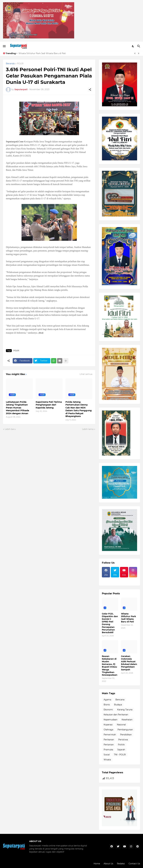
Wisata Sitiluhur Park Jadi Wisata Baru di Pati (42, 53)
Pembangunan (125, 730)
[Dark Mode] (133, 46)
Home (97, 864)
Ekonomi (108, 710)
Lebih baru (10, 429)
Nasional (121, 725)
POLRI (20, 64)
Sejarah (121, 750)
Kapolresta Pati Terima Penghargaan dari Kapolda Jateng (49, 405)
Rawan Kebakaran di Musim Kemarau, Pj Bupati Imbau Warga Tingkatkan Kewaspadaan (110, 666)
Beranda (10, 64)
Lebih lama (88, 429)
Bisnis (107, 705)
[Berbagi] (90, 90)
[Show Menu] (4, 46)
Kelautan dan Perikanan (116, 715)
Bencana (120, 700)
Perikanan (109, 740)
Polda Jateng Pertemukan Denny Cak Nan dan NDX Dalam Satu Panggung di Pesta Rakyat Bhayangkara (79, 409)
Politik (121, 745)
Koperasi (108, 725)
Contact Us (134, 864)
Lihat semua (86, 374)
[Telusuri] (139, 46)
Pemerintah (110, 735)
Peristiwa (123, 740)
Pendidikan (126, 735)
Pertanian (109, 745)
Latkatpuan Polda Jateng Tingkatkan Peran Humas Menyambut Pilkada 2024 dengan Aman (17, 408)
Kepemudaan (110, 720)
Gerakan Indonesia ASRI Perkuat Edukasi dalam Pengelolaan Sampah (129, 663)
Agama (107, 700)
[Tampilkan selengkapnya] (66, 361)
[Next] (139, 53)
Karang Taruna (125, 710)
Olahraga (108, 730)
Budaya (118, 705)
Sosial (107, 755)
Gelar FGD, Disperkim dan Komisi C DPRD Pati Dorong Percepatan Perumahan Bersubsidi (110, 623)
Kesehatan (127, 720)
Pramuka (108, 750)
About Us (108, 864)
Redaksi (121, 864)
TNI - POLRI (120, 755)
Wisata (107, 760)
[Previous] (135, 53)
